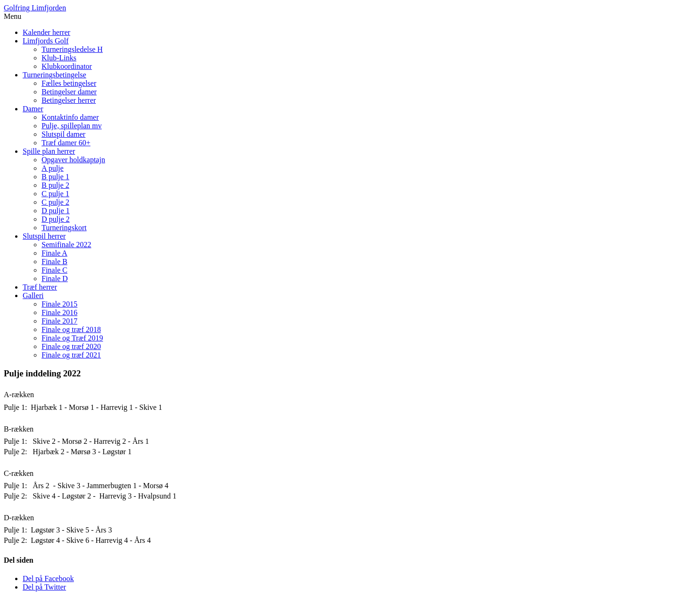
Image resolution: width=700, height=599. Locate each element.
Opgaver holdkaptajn (73, 160)
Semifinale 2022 (66, 245)
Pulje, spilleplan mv (72, 126)
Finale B (55, 262)
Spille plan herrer (49, 151)
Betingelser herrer (69, 100)
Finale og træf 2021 (71, 355)
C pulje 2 (55, 202)
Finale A (55, 253)
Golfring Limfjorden (35, 8)
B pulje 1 (55, 177)
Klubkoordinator (67, 66)
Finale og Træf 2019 (72, 338)
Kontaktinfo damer (70, 117)
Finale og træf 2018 (71, 329)
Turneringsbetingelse (55, 75)
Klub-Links (59, 58)
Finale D (55, 279)
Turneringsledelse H (72, 49)
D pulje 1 (56, 211)
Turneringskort (64, 228)
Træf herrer (40, 287)
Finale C (55, 270)
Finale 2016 (59, 312)
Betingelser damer (69, 92)
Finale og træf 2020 (71, 346)
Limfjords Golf (46, 41)
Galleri (33, 295)
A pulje (53, 168)
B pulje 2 (55, 185)
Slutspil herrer (44, 236)
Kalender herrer (46, 32)
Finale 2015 (59, 304)
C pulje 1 (55, 194)
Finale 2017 (59, 321)
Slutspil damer (63, 134)
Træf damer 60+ (66, 143)
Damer (33, 109)
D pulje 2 (56, 219)
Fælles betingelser (69, 83)
